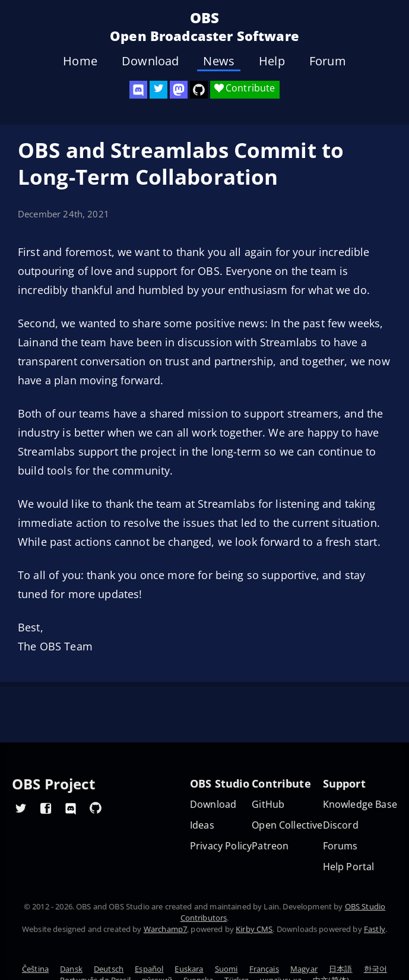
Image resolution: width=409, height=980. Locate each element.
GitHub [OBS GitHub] (268, 804)
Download (150, 61)
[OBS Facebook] (46, 808)
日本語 (340, 969)
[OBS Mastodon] (179, 90)
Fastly (375, 929)
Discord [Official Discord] (341, 825)
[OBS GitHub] (96, 808)
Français (264, 969)
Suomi (226, 969)
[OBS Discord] (138, 90)
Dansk (71, 969)
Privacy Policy (221, 846)
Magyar (304, 969)
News (219, 61)
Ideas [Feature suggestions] (202, 825)
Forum (328, 61)
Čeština (35, 969)
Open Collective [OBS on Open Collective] (287, 825)
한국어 (375, 969)
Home (80, 61)
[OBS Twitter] (158, 90)
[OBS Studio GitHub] (199, 90)
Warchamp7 (165, 929)
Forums (340, 846)
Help (272, 61)
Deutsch (109, 969)
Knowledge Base (360, 804)
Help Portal (349, 867)
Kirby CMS (254, 929)
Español (149, 969)
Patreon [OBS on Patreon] (270, 846)
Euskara (189, 969)
